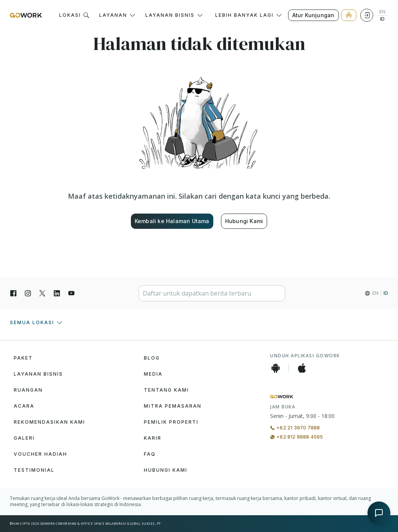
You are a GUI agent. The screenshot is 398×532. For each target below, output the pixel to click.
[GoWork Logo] (26, 15)
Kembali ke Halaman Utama (172, 221)
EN (382, 12)
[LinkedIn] (57, 293)
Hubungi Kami (244, 221)
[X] (42, 293)
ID (382, 19)
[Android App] (276, 368)
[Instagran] (28, 293)
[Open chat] (379, 513)
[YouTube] (71, 293)
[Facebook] (13, 293)
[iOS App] (302, 368)
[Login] (367, 15)
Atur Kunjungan (313, 15)
